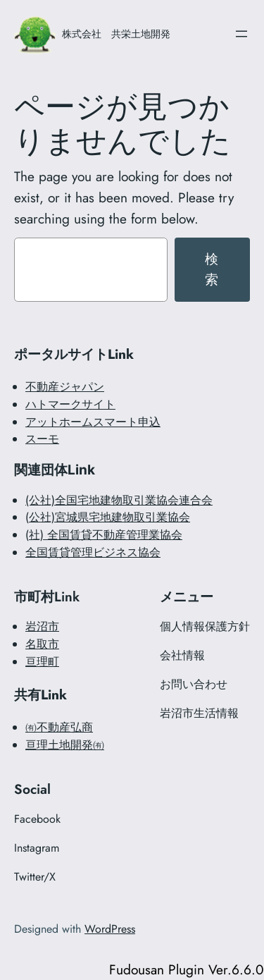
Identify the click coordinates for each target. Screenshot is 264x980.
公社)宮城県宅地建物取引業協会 (109, 517)
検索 (212, 269)
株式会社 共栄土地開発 (116, 34)
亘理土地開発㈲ (65, 745)
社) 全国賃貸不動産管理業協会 (106, 535)
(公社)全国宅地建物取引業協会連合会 (119, 500)
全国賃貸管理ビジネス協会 (93, 552)
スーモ (42, 439)
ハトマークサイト (70, 404)
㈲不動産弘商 (59, 727)
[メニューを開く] (241, 34)
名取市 (42, 644)
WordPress (110, 929)
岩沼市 (42, 626)
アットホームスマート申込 (93, 422)
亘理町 (42, 662)
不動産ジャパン (65, 387)
